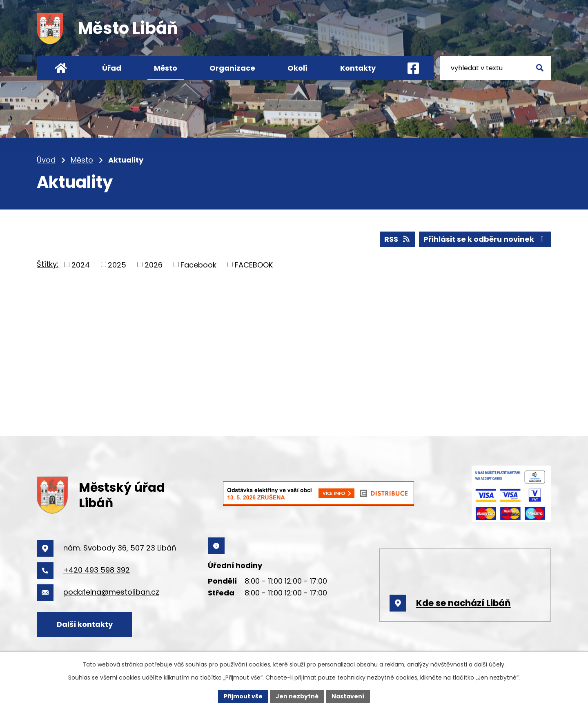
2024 (81, 264)
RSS (398, 239)
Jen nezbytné (297, 696)
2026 (154, 264)
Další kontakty (85, 624)
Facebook (198, 264)
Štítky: (48, 264)
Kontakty (358, 68)
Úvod (46, 160)
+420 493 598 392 (97, 570)
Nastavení (348, 696)
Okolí (297, 68)
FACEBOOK (254, 264)
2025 (117, 264)
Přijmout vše (243, 696)
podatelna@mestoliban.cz (111, 592)
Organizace (232, 68)
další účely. (490, 664)
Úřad (112, 68)
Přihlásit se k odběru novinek (485, 239)
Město (82, 160)
